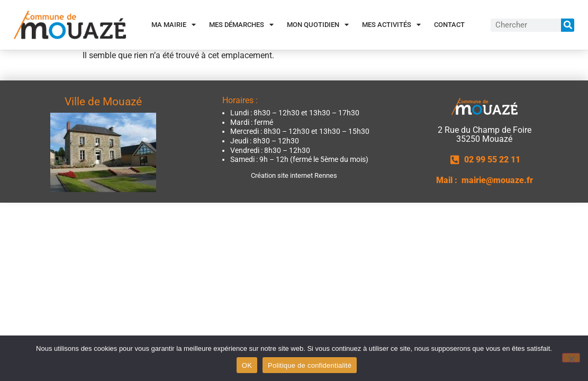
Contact (449, 25)
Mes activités (391, 25)
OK (247, 365)
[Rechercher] (568, 25)
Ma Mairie (174, 25)
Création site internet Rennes (294, 175)
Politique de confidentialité (310, 365)
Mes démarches (241, 25)
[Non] (571, 358)
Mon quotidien (318, 25)
